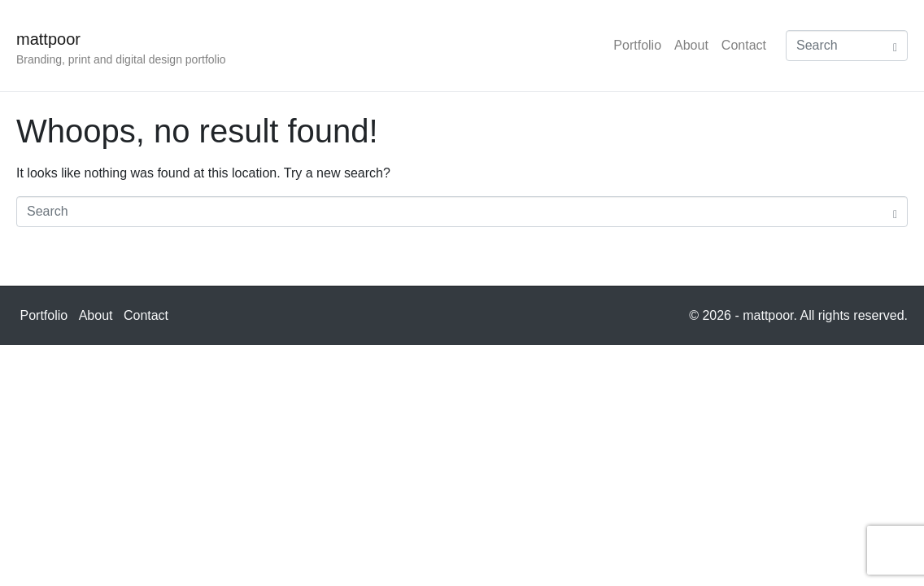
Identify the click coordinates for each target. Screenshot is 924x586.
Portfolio (637, 45)
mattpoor (48, 39)
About (691, 45)
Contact (744, 45)
